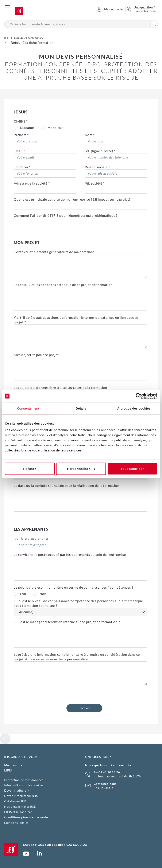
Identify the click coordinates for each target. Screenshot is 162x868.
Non (43, 594)
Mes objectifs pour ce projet (36, 355)
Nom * (90, 135)
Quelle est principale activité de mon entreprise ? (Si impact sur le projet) (72, 199)
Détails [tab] (81, 408)
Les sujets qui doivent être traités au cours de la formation (60, 387)
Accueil (19, 11)
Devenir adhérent (17, 790)
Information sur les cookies (24, 785)
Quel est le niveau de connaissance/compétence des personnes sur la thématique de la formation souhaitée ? (78, 603)
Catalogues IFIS (15, 801)
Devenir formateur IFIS (21, 796)
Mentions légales (16, 823)
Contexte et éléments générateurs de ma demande (54, 252)
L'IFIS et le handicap (18, 812)
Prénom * (21, 135)
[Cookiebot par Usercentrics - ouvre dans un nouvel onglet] (139, 396)
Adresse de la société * (32, 183)
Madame (27, 128)
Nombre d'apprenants (31, 538)
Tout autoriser (132, 469)
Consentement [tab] (28, 408)
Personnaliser (81, 469)
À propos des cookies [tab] (134, 408)
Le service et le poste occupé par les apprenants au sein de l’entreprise (70, 554)
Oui (23, 594)
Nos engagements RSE (20, 807)
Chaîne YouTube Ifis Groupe (26, 856)
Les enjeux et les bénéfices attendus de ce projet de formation (63, 285)
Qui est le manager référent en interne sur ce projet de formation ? (67, 622)
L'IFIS (8, 770)
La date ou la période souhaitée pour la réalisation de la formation (67, 485)
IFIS (7, 38)
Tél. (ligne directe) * (100, 151)
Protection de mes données (24, 780)
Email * (19, 151)
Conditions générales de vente (26, 817)
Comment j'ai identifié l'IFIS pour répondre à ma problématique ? (66, 215)
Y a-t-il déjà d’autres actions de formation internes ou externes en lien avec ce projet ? (76, 320)
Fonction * (22, 167)
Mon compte (13, 765)
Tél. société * (95, 183)
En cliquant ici (104, 788)
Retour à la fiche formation (30, 42)
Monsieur (55, 128)
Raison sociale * (97, 167)
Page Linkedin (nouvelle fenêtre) (39, 854)
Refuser (30, 469)
